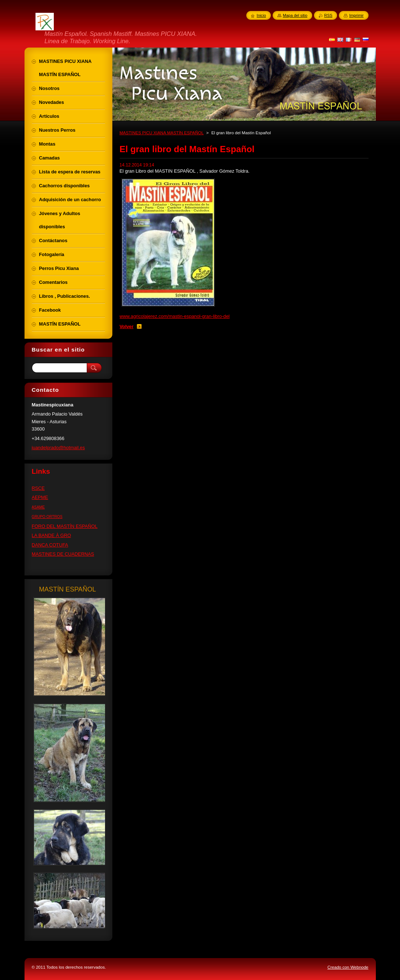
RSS (328, 15)
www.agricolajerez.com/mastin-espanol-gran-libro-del (175, 316)
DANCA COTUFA (50, 545)
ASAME (38, 507)
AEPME (40, 497)
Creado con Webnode (348, 967)
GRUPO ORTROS (47, 517)
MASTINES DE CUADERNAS (63, 554)
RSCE (38, 488)
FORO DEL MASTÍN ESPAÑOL (65, 526)
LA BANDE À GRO (51, 535)
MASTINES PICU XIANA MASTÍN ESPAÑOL (162, 133)
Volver (127, 326)
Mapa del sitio (295, 15)
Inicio (261, 15)
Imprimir (356, 15)
